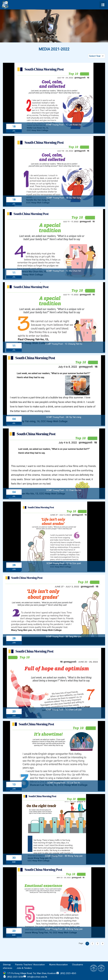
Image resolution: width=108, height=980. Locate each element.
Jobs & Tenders (24, 968)
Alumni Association (58, 965)
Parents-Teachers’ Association (30, 965)
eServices (8, 968)
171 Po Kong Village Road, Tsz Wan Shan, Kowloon (32, 973)
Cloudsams (78, 965)
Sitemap (7, 965)
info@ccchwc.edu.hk (37, 977)
